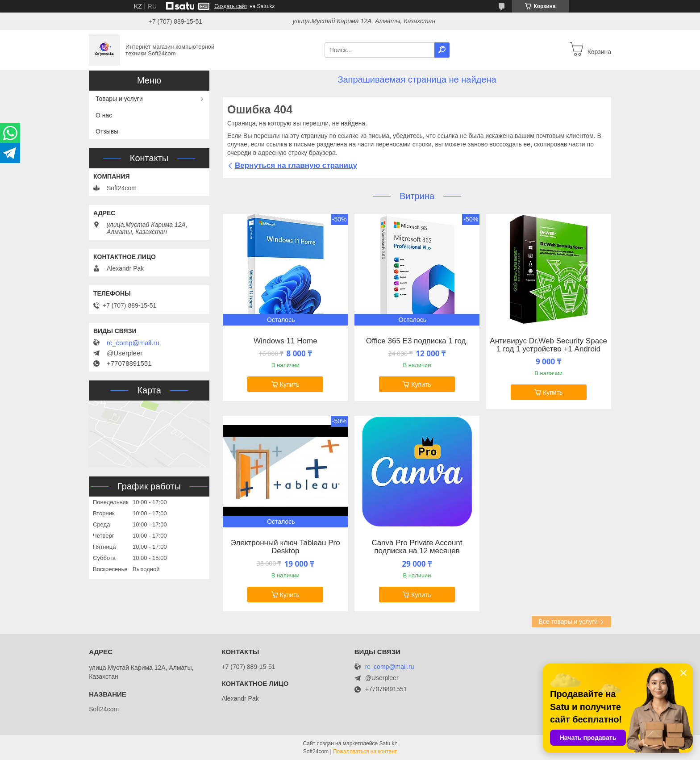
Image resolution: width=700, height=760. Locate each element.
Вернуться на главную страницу (296, 165)
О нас (104, 115)
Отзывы (107, 131)
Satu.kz (388, 743)
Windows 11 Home (285, 341)
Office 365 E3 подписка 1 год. (417, 341)
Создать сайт (231, 6)
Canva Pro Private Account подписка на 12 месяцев (417, 547)
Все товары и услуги (568, 622)
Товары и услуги (119, 99)
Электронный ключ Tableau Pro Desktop (285, 547)
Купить (290, 384)
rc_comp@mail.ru (133, 343)
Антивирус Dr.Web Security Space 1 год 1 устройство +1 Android (548, 345)
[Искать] (442, 50)
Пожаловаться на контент (365, 752)
